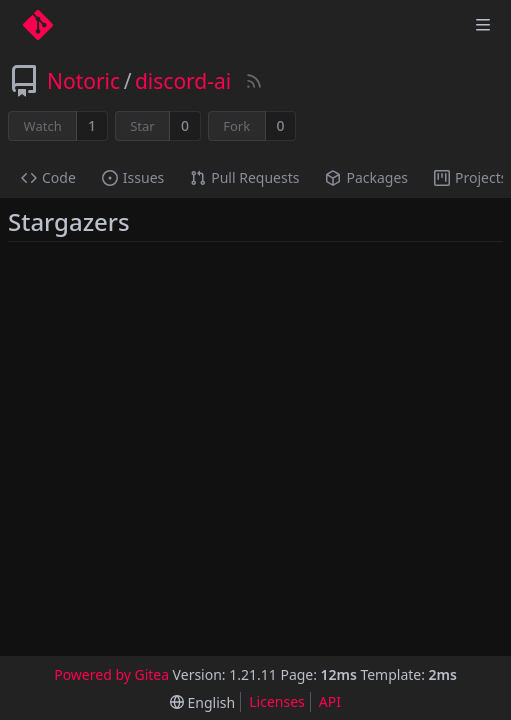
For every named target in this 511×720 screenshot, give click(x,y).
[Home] (38, 25)
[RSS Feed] (254, 81)
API (330, 701)
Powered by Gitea (111, 674)
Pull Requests (244, 177)
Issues (133, 177)
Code (48, 177)
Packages (366, 177)
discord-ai (183, 81)
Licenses (277, 701)
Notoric (83, 81)
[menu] (202, 702)
